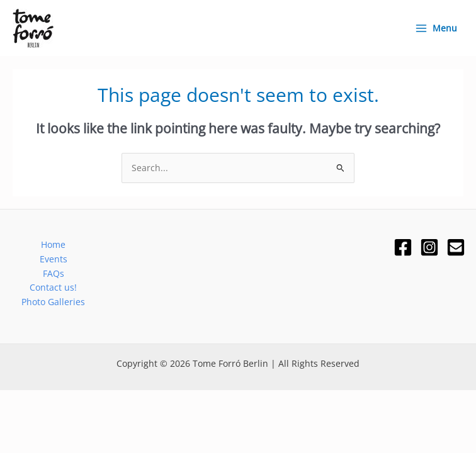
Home (53, 244)
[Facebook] (403, 247)
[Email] (456, 247)
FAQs (54, 273)
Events (54, 259)
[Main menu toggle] (436, 28)
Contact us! (53, 287)
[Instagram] (429, 247)
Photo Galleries (53, 302)
